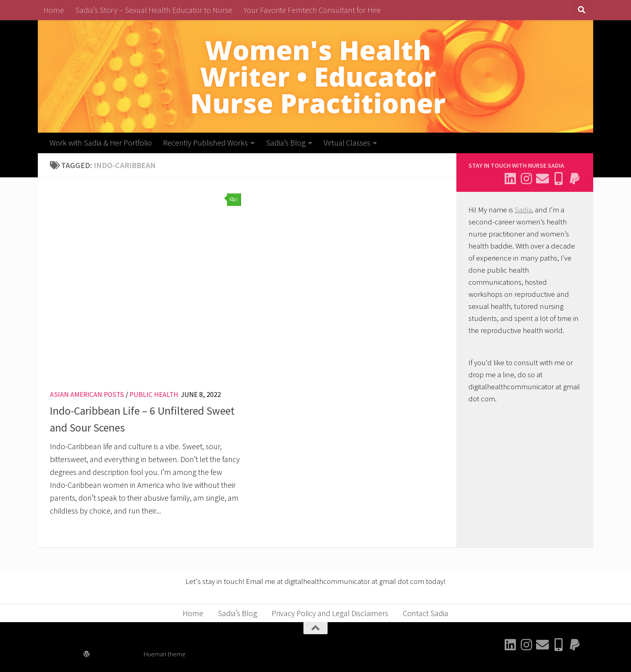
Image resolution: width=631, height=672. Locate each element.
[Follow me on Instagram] (526, 179)
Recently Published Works (205, 143)
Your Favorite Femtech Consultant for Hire (312, 10)
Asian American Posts (87, 395)
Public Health (154, 395)
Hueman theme (165, 654)
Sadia (523, 210)
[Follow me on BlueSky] (559, 179)
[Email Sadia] (542, 179)
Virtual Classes (347, 143)
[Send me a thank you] (575, 179)
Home (54, 10)
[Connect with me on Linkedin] (510, 179)
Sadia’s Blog (286, 143)
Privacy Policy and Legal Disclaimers (330, 613)
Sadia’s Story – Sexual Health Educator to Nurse (154, 10)
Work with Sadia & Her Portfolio (101, 143)
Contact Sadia (426, 613)
